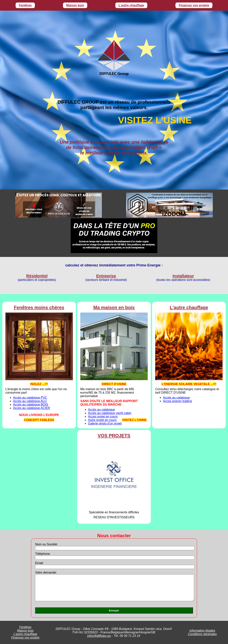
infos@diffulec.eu (99, 636)
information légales (202, 631)
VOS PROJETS (114, 436)
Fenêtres (25, 5)
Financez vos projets (194, 5)
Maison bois (75, 5)
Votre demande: (46, 572)
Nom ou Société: (46, 544)
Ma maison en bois (114, 307)
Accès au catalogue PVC (30, 398)
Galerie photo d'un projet (105, 423)
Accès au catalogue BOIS (31, 405)
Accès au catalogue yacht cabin (110, 413)
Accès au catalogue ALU (30, 401)
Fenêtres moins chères (39, 307)
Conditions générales (202, 634)
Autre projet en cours (102, 420)
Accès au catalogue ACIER (32, 408)
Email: (39, 563)
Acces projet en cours (103, 416)
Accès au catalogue (101, 410)
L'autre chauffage (131, 5)
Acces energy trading (177, 401)
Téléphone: (43, 554)
